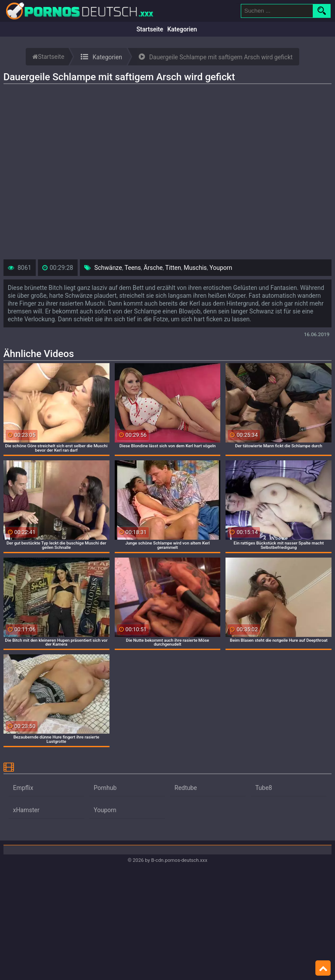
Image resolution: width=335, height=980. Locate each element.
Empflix (23, 788)
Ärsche (153, 268)
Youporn (221, 268)
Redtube (186, 788)
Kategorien (182, 29)
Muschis (195, 268)
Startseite (150, 29)
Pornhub (105, 788)
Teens (133, 268)
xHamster (26, 810)
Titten (173, 268)
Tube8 (264, 788)
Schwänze (108, 268)
